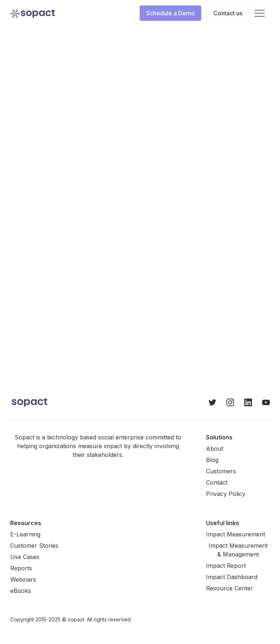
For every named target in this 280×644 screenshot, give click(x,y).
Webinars (23, 579)
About (215, 449)
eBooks (21, 591)
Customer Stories (34, 546)
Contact (217, 482)
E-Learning (25, 534)
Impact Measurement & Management (238, 550)
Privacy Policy (226, 494)
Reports (21, 568)
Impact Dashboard (232, 577)
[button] (260, 13)
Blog (212, 460)
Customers (221, 471)
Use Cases (25, 557)
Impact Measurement (236, 534)
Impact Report (226, 566)
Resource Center (230, 588)
